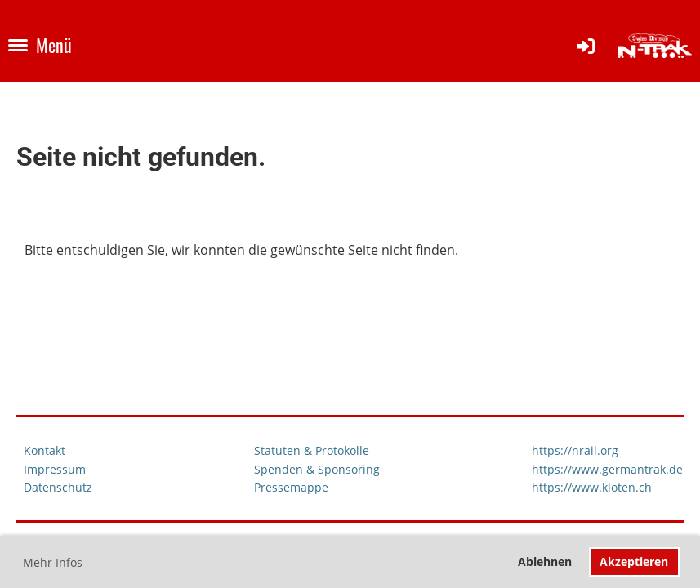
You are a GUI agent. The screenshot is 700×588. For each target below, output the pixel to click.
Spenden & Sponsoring (317, 469)
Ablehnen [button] (545, 561)
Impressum (55, 469)
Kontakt (45, 450)
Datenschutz (58, 487)
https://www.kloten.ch (592, 487)
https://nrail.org (575, 450)
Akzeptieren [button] (634, 561)
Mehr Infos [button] (53, 562)
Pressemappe (291, 487)
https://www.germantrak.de (607, 469)
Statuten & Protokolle (312, 450)
